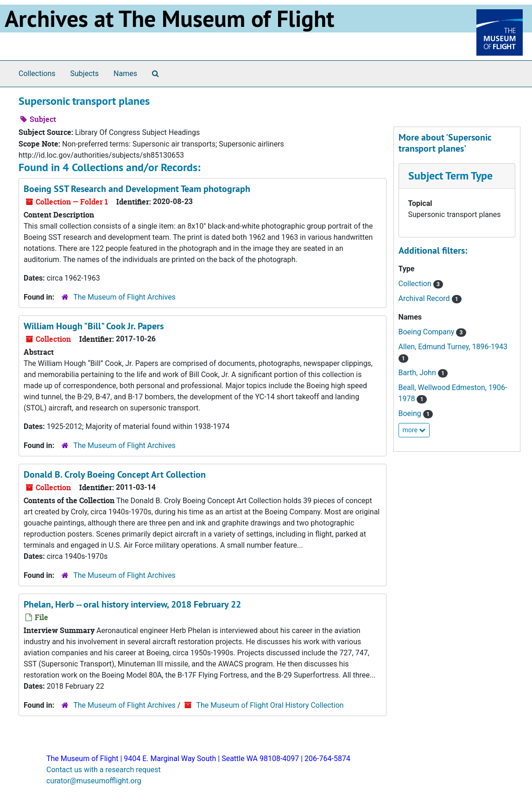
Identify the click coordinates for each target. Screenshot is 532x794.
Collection (416, 284)
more (414, 430)
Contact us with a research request (104, 770)
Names (125, 74)
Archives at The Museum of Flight (169, 19)
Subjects (85, 74)
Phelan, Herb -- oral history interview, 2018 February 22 (132, 604)
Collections (37, 74)
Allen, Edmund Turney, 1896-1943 (453, 347)
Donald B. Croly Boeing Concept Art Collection (115, 474)
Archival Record (425, 298)
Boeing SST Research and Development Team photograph (137, 189)
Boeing (411, 413)
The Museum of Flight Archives (124, 297)
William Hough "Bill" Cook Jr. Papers (94, 326)
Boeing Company (427, 332)
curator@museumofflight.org (94, 781)
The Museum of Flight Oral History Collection (270, 705)
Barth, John (418, 373)
